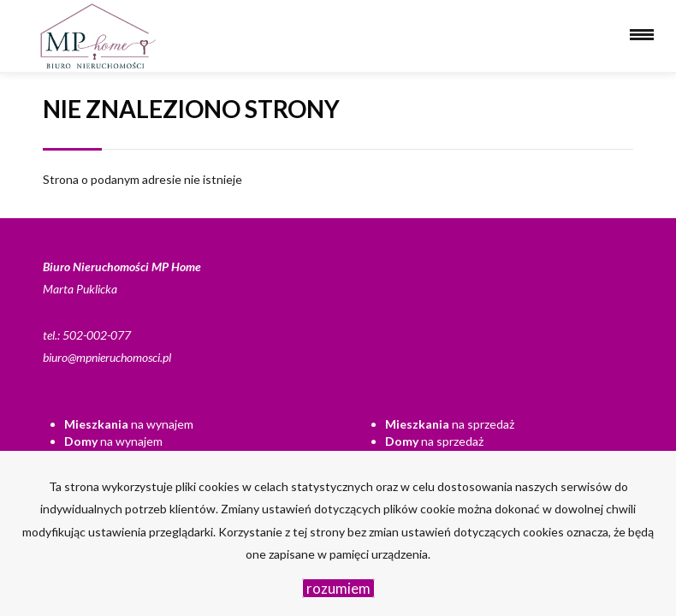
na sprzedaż (450, 424)
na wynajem (129, 424)
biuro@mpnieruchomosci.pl (107, 357)
